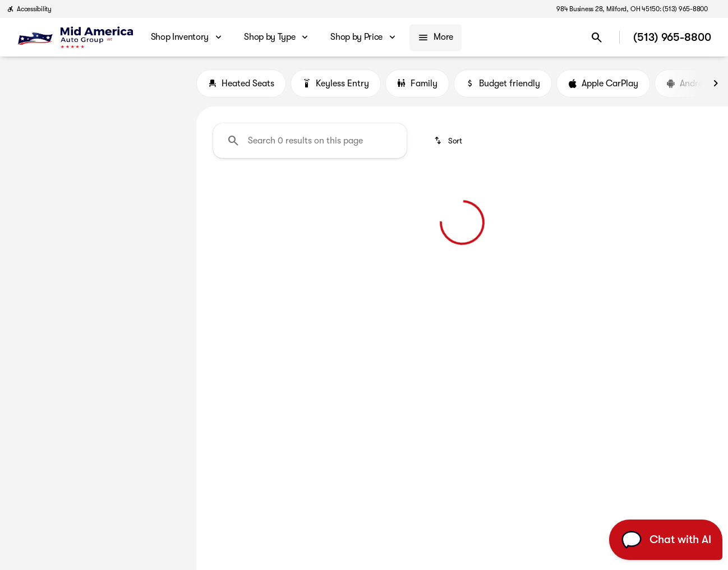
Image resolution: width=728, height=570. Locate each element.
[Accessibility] (29, 9)
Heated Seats (241, 84)
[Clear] (151, 305)
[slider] (27, 172)
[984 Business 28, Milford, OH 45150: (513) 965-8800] (632, 9)
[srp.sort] (449, 141)
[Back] (161, 78)
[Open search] (597, 38)
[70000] (158, 229)
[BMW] (26, 100)
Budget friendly (503, 84)
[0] (36, 229)
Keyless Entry (336, 84)
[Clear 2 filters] (262, 272)
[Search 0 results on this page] (310, 141)
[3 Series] (66, 100)
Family (417, 84)
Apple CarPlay (603, 84)
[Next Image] (716, 84)
